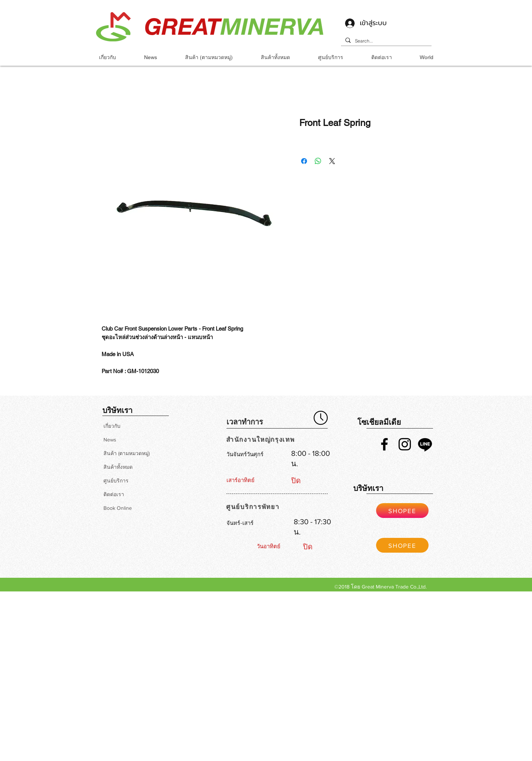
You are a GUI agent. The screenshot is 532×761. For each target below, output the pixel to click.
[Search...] (386, 41)
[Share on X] (332, 161)
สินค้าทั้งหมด (118, 467)
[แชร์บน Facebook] (304, 161)
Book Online (118, 508)
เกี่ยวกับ (112, 426)
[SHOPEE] (402, 511)
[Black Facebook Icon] (384, 444)
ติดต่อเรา (114, 494)
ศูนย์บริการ (116, 481)
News (110, 440)
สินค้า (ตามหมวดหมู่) (127, 453)
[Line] (425, 444)
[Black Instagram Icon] (405, 444)
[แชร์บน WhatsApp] (318, 161)
